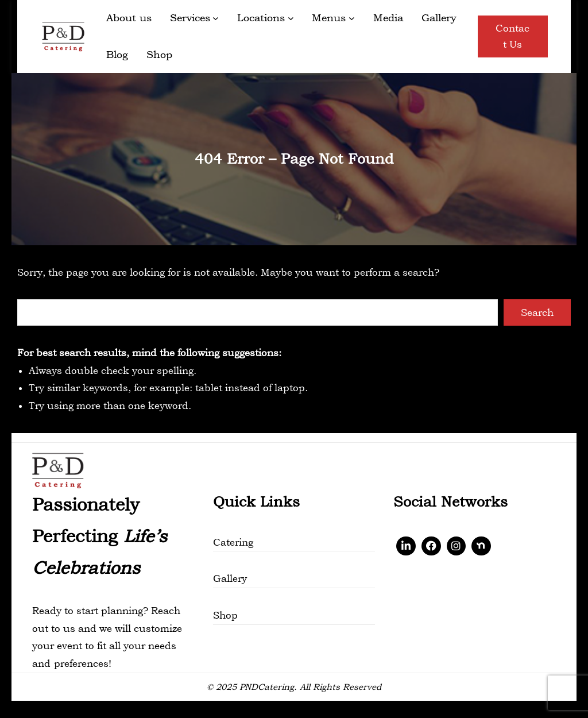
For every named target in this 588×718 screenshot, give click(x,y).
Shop (225, 615)
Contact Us (512, 36)
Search (537, 312)
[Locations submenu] (291, 18)
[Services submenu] (216, 18)
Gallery (230, 578)
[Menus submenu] (352, 18)
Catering (233, 542)
